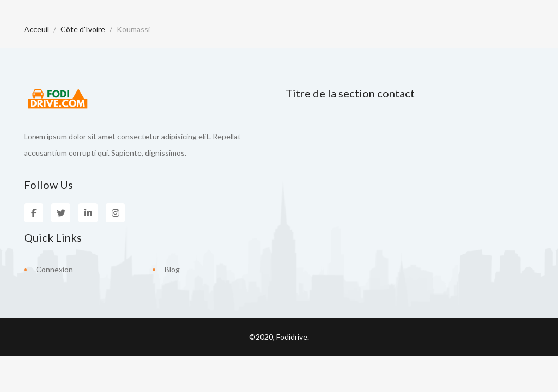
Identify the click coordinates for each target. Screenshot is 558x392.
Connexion (54, 269)
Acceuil (37, 29)
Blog (172, 269)
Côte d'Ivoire (83, 29)
